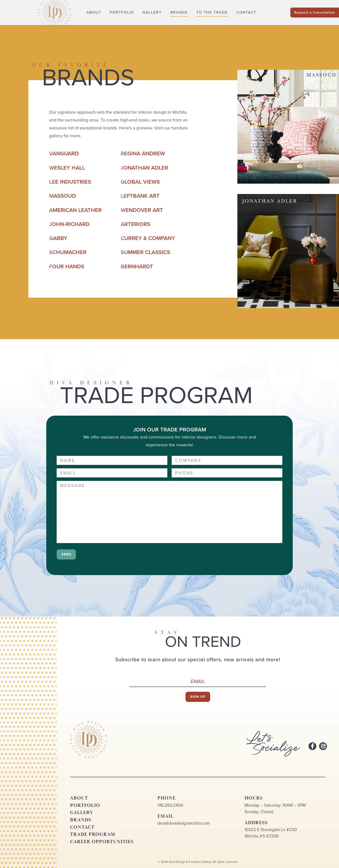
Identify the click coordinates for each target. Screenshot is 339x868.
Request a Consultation (315, 12)
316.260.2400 (170, 805)
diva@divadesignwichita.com (184, 823)
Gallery (152, 12)
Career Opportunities (102, 842)
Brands (179, 12)
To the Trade (212, 12)
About (94, 12)
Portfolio (122, 12)
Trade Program (93, 834)
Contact (246, 12)
